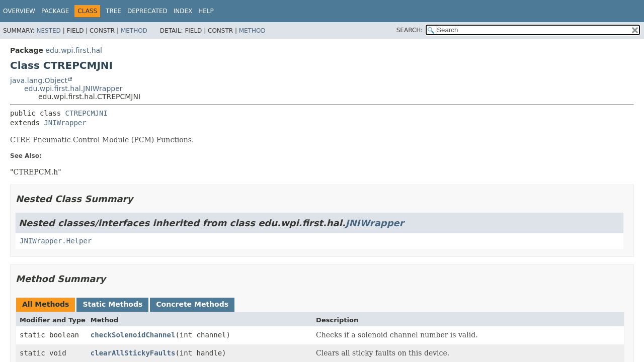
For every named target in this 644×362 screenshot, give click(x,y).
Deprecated (147, 11)
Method (134, 31)
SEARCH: (410, 30)
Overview (19, 11)
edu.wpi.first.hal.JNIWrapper (73, 88)
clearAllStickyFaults (133, 353)
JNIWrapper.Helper (56, 241)
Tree (113, 11)
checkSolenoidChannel (133, 335)
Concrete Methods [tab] (192, 304)
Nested (48, 31)
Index (183, 11)
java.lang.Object (39, 80)
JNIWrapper (65, 123)
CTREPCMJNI (87, 113)
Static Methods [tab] (112, 304)
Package (55, 11)
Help (206, 11)
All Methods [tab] (46, 304)
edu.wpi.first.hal (74, 50)
